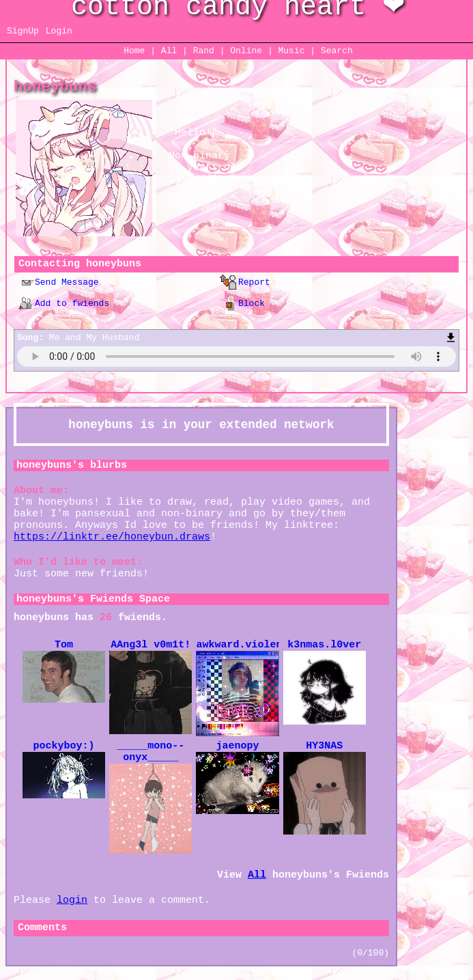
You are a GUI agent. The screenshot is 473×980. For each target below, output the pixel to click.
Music (292, 51)
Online (246, 51)
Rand (204, 51)
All (172, 51)
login (72, 900)
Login (59, 31)
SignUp (23, 31)
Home (134, 51)
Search (337, 51)
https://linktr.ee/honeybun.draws (112, 537)
